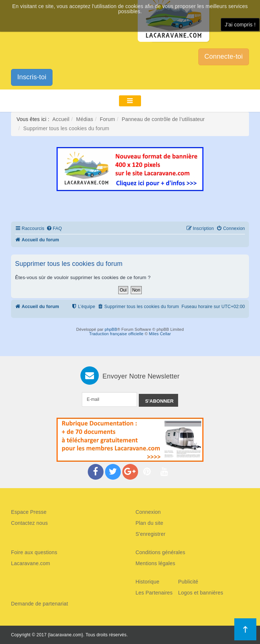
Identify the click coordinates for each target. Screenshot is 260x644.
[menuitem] (54, 229)
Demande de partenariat (39, 604)
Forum (107, 119)
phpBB (111, 329)
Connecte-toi (224, 56)
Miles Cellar (160, 334)
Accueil (61, 119)
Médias (84, 119)
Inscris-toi (32, 77)
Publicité (188, 582)
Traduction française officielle (116, 334)
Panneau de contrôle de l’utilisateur (163, 119)
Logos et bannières (201, 593)
